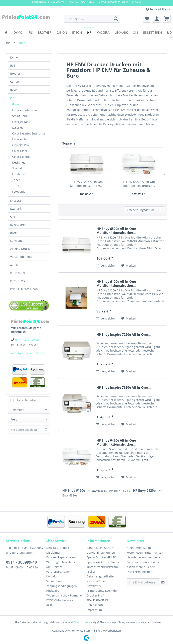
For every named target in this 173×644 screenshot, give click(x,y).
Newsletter (94, 586)
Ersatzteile (19, 174)
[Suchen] (116, 19)
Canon (15, 81)
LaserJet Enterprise (25, 110)
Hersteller (17, 410)
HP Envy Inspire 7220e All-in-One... (124, 335)
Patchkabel (18, 273)
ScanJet (17, 168)
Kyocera (16, 201)
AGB (49, 605)
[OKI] (135, 32)
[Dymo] (18, 32)
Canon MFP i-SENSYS (101, 548)
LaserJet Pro (20, 139)
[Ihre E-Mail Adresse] (143, 582)
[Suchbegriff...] (92, 19)
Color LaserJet (21, 157)
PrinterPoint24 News (24, 289)
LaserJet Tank (21, 122)
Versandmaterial (21, 257)
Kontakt (51, 576)
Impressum (94, 610)
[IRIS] (30, 32)
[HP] (89, 32)
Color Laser (20, 151)
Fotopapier (19, 192)
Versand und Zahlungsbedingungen (62, 584)
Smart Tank (20, 116)
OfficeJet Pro (20, 145)
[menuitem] (92, 19)
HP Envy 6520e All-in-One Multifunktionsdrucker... (86, 184)
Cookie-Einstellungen (101, 553)
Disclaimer (53, 553)
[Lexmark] (121, 32)
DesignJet (19, 162)
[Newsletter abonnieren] (163, 582)
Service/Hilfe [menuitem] (157, 9)
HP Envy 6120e (74, 490)
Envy (16, 104)
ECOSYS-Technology (60, 600)
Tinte (16, 186)
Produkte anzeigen (29, 430)
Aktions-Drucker (21, 249)
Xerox (14, 265)
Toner (16, 180)
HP (12, 98)
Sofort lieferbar (27, 400)
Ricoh (14, 233)
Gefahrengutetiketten (101, 576)
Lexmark (16, 209)
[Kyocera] (103, 32)
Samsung (16, 241)
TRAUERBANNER (98, 600)
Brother (15, 73)
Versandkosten (81, 622)
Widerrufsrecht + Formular (64, 595)
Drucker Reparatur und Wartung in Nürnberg (62, 560)
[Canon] (62, 32)
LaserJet (18, 128)
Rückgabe (53, 591)
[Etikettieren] (152, 32)
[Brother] (45, 32)
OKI (13, 217)
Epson (14, 89)
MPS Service (54, 567)
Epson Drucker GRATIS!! (102, 557)
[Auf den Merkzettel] (129, 266)
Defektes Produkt (58, 548)
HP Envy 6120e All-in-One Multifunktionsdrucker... (116, 284)
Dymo (14, 57)
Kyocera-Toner (96, 581)
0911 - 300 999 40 (27, 340)
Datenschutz (95, 605)
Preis (14, 419)
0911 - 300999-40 (21, 562)
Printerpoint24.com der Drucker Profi (102, 593)
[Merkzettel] (147, 19)
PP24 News (18, 281)
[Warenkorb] (167, 19)
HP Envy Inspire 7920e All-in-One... (124, 388)
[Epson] (77, 32)
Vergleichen (106, 265)
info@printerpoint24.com (28, 353)
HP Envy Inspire (98, 491)
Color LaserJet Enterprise (29, 133)
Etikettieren (18, 225)
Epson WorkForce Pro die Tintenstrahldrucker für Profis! (103, 567)
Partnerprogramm (58, 572)
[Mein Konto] (157, 19)
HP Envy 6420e (145, 490)
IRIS (13, 65)
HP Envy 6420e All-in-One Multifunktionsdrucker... (139, 184)
